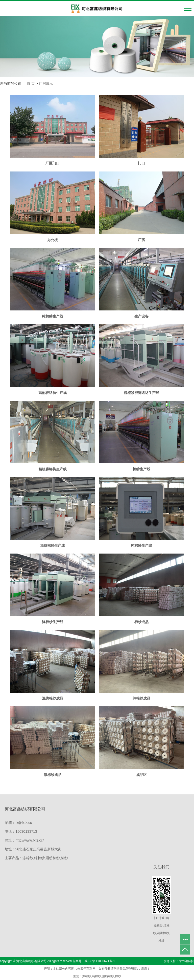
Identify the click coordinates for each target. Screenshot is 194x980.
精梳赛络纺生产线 (53, 469)
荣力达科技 (186, 961)
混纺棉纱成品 (53, 698)
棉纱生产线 (141, 469)
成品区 (141, 775)
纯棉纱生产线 (53, 316)
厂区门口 (53, 163)
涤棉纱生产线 (53, 622)
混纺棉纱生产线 (53, 545)
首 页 (31, 83)
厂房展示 (46, 83)
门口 (141, 163)
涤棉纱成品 (53, 775)
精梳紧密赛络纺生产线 (141, 393)
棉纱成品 (141, 622)
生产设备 (141, 316)
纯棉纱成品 (141, 698)
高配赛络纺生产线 (53, 393)
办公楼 (53, 240)
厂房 (141, 240)
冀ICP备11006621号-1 (100, 961)
